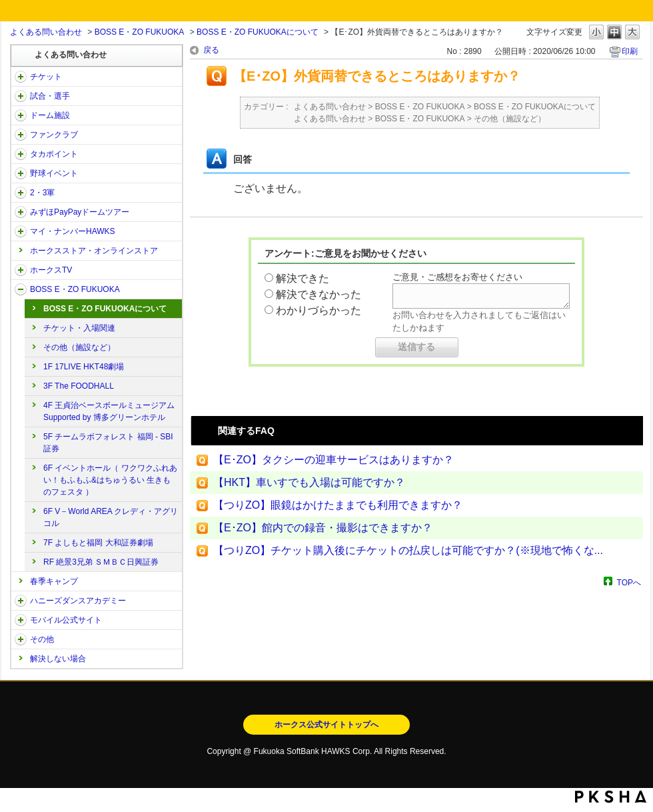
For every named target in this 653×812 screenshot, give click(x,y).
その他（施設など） (79, 347)
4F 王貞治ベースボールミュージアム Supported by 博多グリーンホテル (109, 411)
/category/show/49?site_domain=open (21, 639)
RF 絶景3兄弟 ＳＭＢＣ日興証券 (101, 562)
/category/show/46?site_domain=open (21, 231)
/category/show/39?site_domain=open (21, 115)
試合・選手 (50, 96)
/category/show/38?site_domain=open (21, 96)
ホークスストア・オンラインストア (94, 251)
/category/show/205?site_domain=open (21, 270)
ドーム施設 (50, 115)
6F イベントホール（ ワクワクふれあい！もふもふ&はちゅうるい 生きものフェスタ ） (110, 480)
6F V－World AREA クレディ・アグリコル (111, 517)
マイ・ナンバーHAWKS (73, 231)
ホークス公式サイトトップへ (326, 725)
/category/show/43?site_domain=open (21, 193)
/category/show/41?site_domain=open (21, 154)
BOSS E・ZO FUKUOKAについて (258, 32)
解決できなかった (319, 294)
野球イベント (54, 173)
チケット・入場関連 (79, 328)
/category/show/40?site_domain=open (21, 135)
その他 (42, 639)
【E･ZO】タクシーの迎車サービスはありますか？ (333, 460)
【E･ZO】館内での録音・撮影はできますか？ (323, 528)
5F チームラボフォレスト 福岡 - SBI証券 (108, 443)
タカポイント (54, 154)
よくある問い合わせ (46, 32)
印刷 (630, 51)
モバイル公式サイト (66, 620)
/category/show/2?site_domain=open (21, 77)
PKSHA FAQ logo (611, 797)
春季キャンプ (54, 581)
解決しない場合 (58, 659)
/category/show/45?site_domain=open (21, 212)
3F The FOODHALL (79, 386)
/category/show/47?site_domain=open (21, 601)
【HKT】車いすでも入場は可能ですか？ (309, 482)
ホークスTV (51, 270)
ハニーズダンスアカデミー (78, 601)
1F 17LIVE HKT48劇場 (84, 367)
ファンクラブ (54, 135)
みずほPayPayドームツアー (80, 212)
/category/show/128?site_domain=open (21, 289)
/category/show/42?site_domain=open (21, 173)
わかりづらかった (319, 310)
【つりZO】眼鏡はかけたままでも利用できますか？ (338, 505)
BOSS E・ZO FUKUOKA (140, 32)
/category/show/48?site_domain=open (21, 620)
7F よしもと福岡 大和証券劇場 (98, 543)
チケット (46, 77)
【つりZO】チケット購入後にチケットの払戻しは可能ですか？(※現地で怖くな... (408, 550)
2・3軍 (42, 193)
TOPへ (629, 582)
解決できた (303, 278)
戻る (211, 50)
